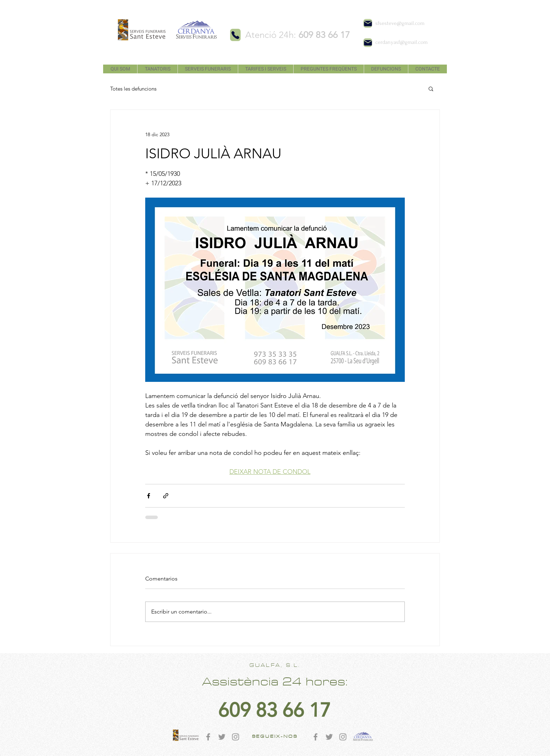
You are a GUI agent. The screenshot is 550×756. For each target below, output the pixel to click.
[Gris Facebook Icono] (208, 737)
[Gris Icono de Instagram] (236, 737)
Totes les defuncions (133, 89)
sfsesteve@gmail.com (400, 23)
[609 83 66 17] (274, 710)
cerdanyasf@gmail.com (401, 42)
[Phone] (235, 35)
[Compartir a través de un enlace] (166, 496)
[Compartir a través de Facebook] (149, 496)
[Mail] (368, 23)
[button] (431, 88)
